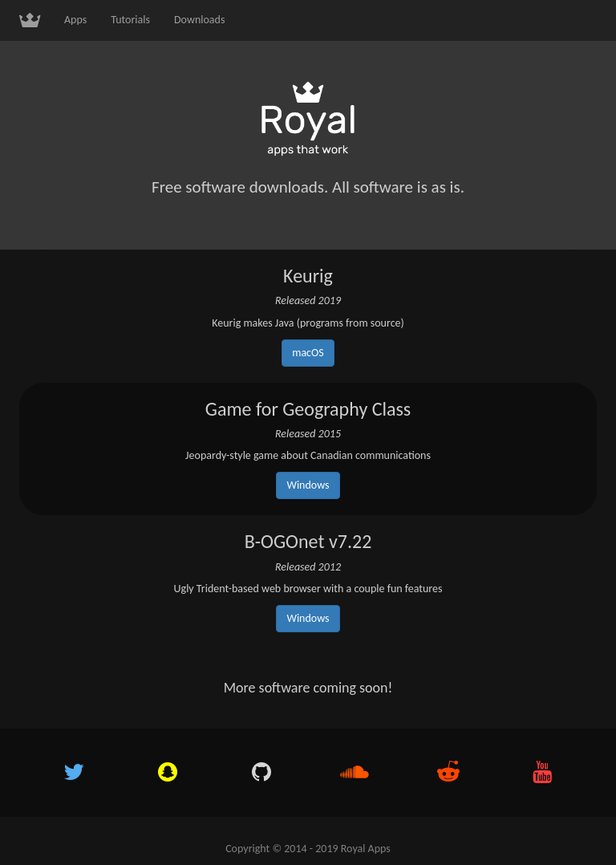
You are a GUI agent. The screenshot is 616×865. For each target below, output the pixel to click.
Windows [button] (308, 485)
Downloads (199, 20)
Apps (75, 20)
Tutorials (130, 20)
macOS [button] (308, 353)
